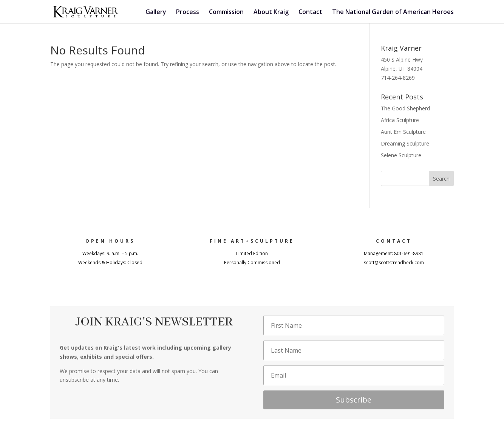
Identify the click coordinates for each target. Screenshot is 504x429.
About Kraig (271, 12)
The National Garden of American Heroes (393, 12)
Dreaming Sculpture (405, 143)
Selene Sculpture (401, 155)
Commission (226, 12)
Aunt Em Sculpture (403, 132)
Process (188, 12)
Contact (310, 12)
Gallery (156, 12)
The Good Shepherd (405, 108)
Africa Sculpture (400, 120)
